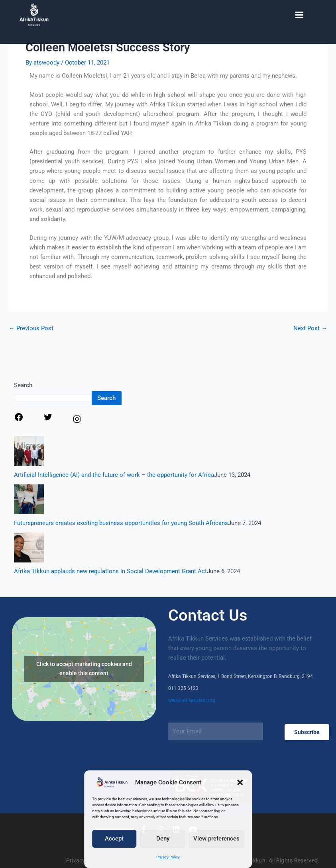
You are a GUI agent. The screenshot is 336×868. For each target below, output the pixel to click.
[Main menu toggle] (299, 15)
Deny (163, 839)
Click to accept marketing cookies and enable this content (84, 669)
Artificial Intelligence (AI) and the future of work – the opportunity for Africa (114, 475)
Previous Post (31, 328)
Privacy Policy (168, 857)
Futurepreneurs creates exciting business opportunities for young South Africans (121, 523)
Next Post (310, 328)
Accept (114, 839)
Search (23, 385)
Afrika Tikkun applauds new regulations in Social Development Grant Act (110, 571)
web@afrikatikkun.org (192, 700)
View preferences (216, 839)
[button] (240, 782)
